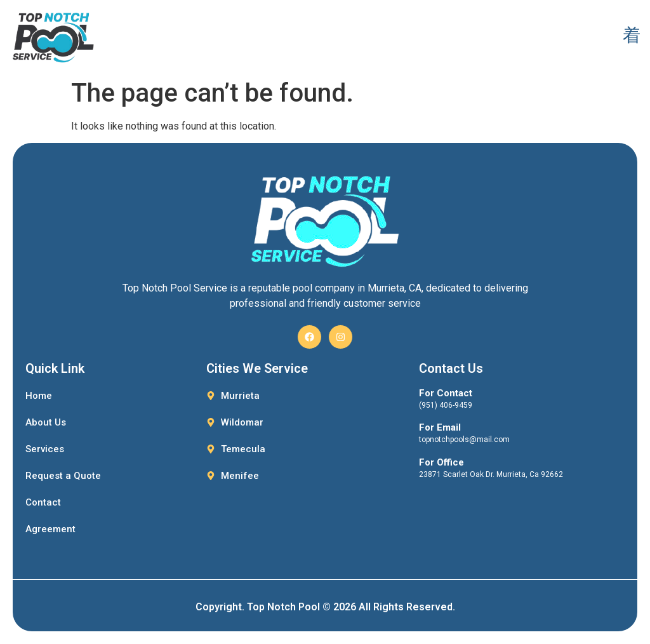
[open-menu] (631, 36)
